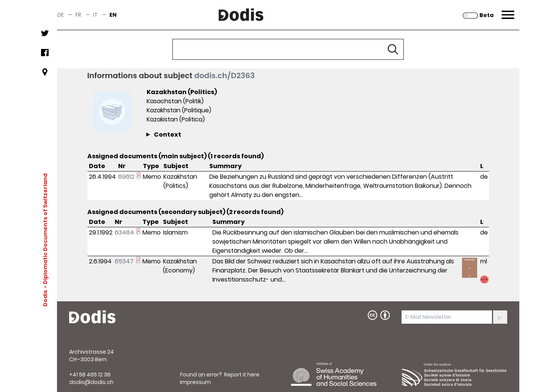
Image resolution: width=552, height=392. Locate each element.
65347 (124, 261)
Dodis (45, 298)
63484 (124, 232)
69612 (126, 177)
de (61, 15)
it (95, 15)
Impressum (195, 382)
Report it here (242, 375)
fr (78, 15)
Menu (507, 10)
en (113, 15)
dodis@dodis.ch (91, 382)
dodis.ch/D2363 (224, 76)
